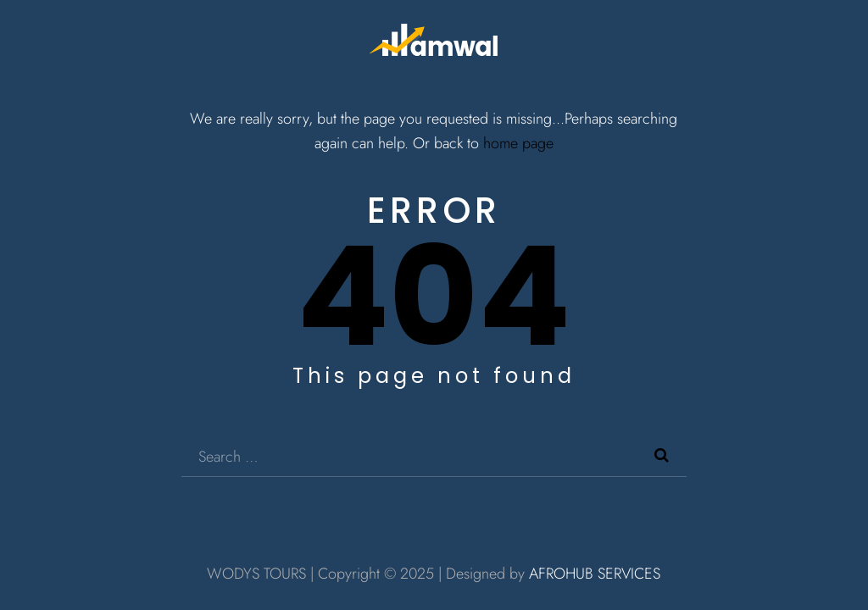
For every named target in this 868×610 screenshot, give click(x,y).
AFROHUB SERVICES (595, 574)
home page (518, 143)
